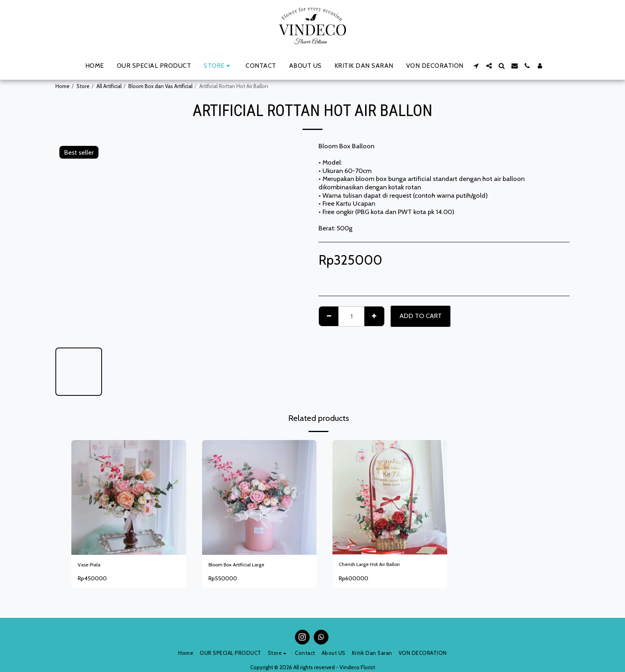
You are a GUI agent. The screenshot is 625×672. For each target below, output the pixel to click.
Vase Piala (92, 566)
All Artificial (109, 86)
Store (83, 86)
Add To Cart (421, 316)
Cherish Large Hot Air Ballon (379, 566)
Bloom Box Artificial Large (246, 566)
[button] (476, 66)
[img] (390, 497)
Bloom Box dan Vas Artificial (160, 86)
